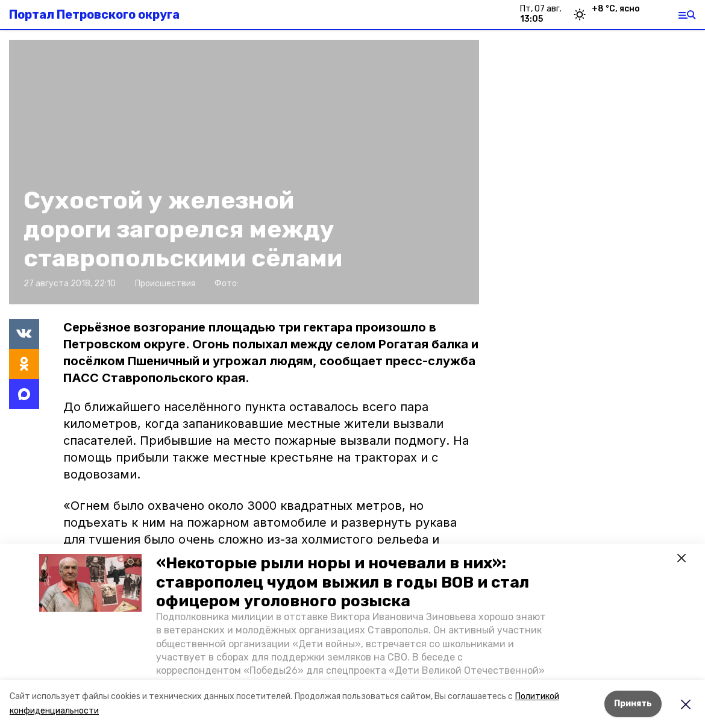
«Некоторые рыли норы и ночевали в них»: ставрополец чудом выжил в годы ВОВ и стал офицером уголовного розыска (343, 582)
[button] (90, 583)
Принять (633, 704)
